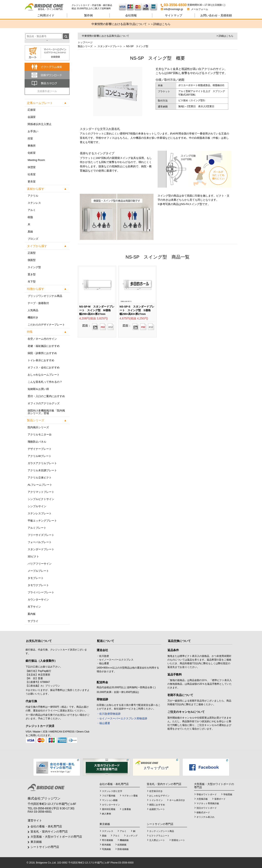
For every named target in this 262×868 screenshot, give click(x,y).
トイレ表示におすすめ (41, 360)
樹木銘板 (106, 845)
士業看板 (126, 809)
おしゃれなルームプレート (44, 375)
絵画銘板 (122, 845)
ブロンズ (33, 239)
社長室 (32, 174)
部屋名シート (178, 840)
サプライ (33, 621)
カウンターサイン (38, 600)
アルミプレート (37, 528)
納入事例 (106, 814)
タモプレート (36, 578)
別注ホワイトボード (207, 808)
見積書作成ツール (47, 91)
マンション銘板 (110, 800)
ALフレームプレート (40, 485)
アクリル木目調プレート (42, 470)
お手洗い (33, 131)
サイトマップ (174, 15)
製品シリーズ (85, 46)
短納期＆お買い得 (38, 389)
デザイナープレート (40, 449)
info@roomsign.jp (172, 9)
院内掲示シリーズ (38, 427)
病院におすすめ (157, 805)
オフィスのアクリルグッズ (44, 403)
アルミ (32, 210)
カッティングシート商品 (162, 831)
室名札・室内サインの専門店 (49, 832)
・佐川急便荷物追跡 (109, 714)
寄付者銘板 (108, 840)
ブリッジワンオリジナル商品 (45, 296)
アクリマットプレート (41, 492)
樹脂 (30, 217)
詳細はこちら (162, 24)
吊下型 (32, 282)
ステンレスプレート (40, 513)
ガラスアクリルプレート (42, 463)
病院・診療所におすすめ (42, 353)
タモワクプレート (38, 585)
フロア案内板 (109, 796)
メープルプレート (38, 571)
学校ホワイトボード (207, 794)
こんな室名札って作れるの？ (45, 382)
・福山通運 (103, 723)
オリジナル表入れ (206, 817)
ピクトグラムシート (159, 836)
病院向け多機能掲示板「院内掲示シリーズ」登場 (46, 412)
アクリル (33, 196)
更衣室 (32, 182)
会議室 (32, 117)
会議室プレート (157, 809)
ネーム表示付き (177, 800)
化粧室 (32, 153)
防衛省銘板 (123, 849)
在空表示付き (156, 791)
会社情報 (131, 15)
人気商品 (33, 310)
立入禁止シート (157, 840)
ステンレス (34, 203)
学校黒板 (228, 794)
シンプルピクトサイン (41, 499)
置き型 (32, 274)
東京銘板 (36, 842)
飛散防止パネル (37, 442)
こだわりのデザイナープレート (46, 325)
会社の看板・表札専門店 (46, 826)
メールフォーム (198, 9)
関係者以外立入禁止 (40, 124)
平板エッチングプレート (42, 521)
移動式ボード (203, 812)
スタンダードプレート (41, 549)
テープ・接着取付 (38, 303)
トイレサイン (156, 800)
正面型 (32, 253)
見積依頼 (216, 15)
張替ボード (220, 799)
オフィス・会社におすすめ (44, 367)
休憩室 (32, 167)
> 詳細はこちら (225, 36)
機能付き (33, 317)
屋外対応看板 (109, 809)
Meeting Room (36, 160)
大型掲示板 (202, 799)
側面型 (32, 260)
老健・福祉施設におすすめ (44, 346)
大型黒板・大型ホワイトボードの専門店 (56, 837)
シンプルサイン (37, 506)
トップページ (85, 42)
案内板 (32, 614)
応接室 (32, 110)
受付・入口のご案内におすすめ (46, 396)
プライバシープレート (41, 592)
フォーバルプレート (40, 542)
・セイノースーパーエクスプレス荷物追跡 (122, 718)
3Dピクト (33, 556)
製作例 (88, 15)
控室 (30, 138)
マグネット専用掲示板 (208, 803)
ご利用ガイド (46, 15)
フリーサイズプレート (41, 535)
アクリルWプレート (40, 456)
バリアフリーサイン (40, 564)
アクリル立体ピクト (40, 478)
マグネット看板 (130, 796)
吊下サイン (34, 607)
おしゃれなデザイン (159, 796)
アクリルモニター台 (40, 435)
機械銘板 (124, 840)
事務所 (32, 146)
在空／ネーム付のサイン (42, 339)
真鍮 (30, 232)
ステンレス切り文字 (112, 791)
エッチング (132, 836)
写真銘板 (106, 849)
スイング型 (34, 267)
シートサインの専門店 (45, 847)
